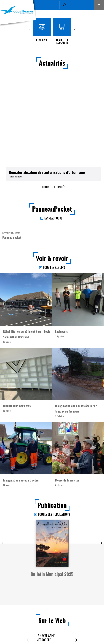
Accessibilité (53, 632)
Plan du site (53, 637)
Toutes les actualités (53, 89)
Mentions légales (53, 627)
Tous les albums (54, 170)
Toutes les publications (54, 416)
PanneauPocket (54, 120)
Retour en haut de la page (97, 564)
